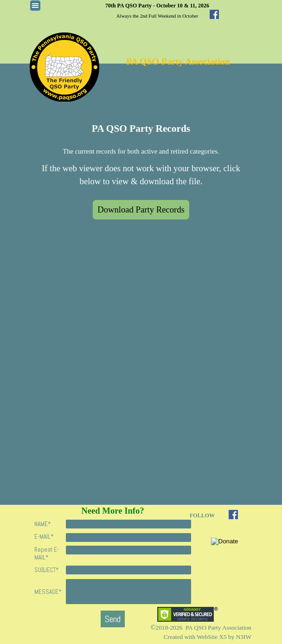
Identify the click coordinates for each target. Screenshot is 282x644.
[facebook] (214, 14)
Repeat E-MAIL (47, 554)
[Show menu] (35, 6)
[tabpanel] (157, 10)
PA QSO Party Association (178, 61)
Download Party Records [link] (141, 209)
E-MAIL (44, 537)
